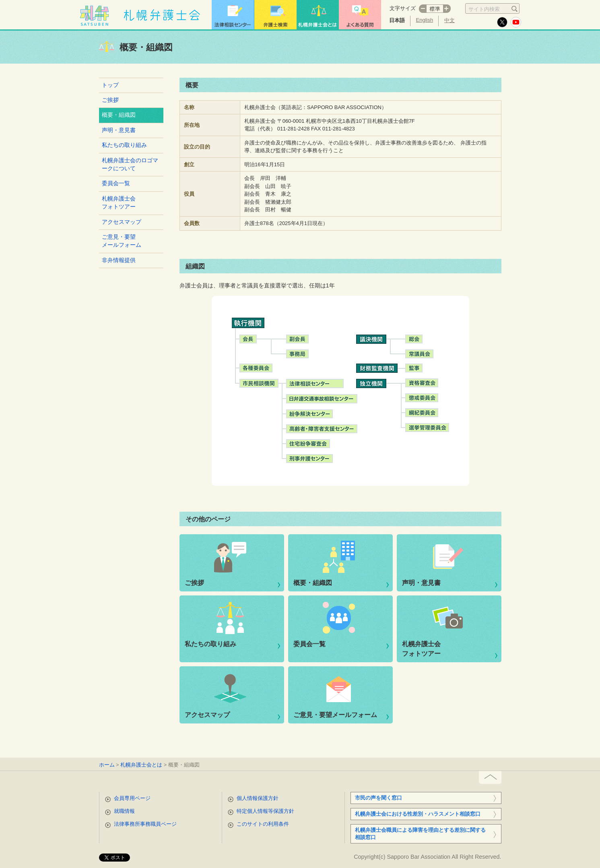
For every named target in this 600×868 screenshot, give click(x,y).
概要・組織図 (313, 583)
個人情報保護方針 (258, 798)
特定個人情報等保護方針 (265, 811)
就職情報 (124, 811)
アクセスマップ (122, 222)
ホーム (107, 765)
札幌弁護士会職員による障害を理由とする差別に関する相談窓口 (420, 834)
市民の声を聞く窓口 (378, 798)
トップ (110, 85)
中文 (449, 20)
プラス (447, 9)
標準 (435, 9)
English (425, 20)
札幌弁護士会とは (141, 765)
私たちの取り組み (124, 145)
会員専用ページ (132, 798)
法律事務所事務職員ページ (145, 824)
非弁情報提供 (119, 260)
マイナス (423, 9)
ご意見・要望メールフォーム (122, 241)
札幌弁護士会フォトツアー (119, 203)
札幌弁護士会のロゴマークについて (130, 164)
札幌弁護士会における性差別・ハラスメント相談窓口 (418, 814)
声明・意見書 (119, 130)
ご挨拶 (110, 100)
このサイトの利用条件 (263, 824)
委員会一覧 (116, 183)
